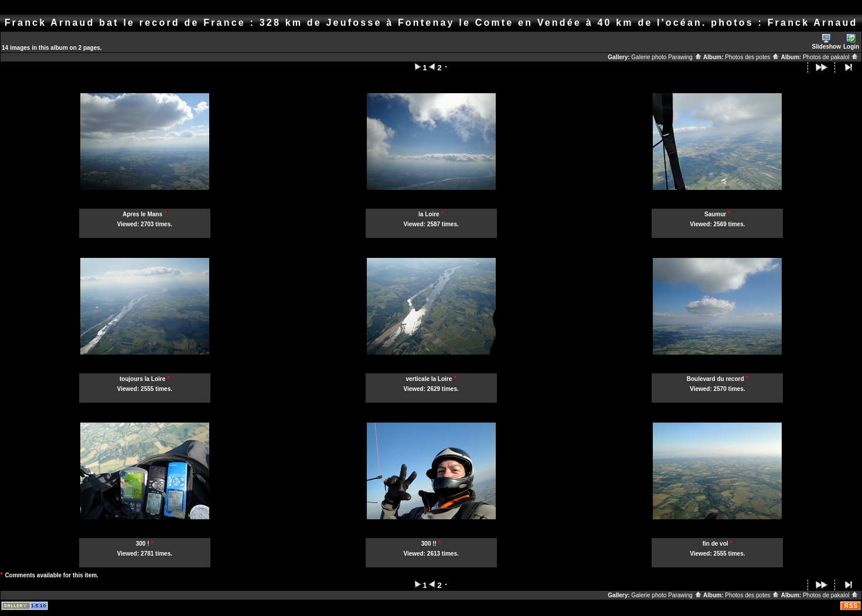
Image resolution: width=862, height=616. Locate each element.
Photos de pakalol (831, 57)
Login (851, 42)
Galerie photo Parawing (666, 57)
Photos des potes (752, 57)
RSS (851, 606)
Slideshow (827, 42)
